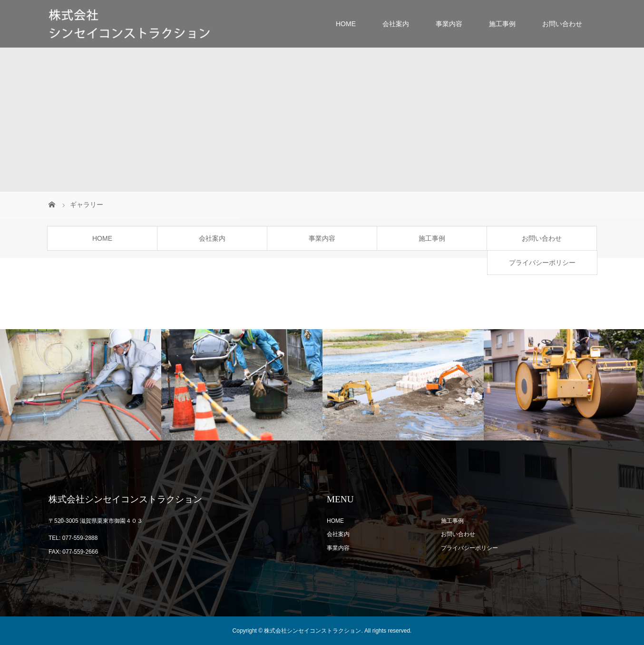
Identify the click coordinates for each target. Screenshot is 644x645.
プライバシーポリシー (542, 263)
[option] (81, 385)
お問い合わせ (562, 24)
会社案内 (396, 24)
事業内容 (449, 24)
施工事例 (502, 24)
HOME (346, 24)
